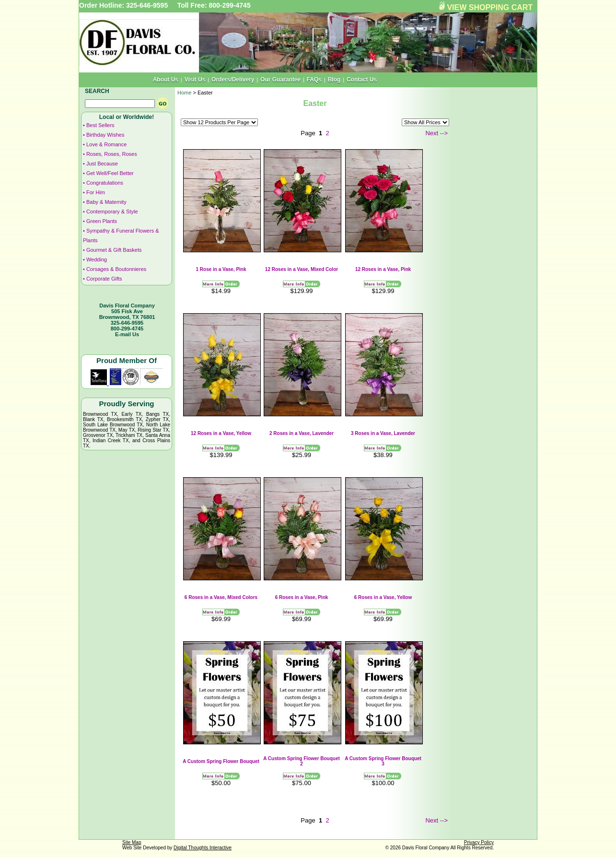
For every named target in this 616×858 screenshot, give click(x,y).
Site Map (132, 842)
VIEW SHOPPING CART (490, 7)
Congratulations (105, 183)
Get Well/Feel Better (110, 173)
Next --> (436, 133)
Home (184, 93)
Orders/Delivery (233, 80)
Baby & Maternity (106, 202)
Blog (334, 80)
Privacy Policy (479, 842)
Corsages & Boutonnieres (116, 269)
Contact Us (362, 80)
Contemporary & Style (112, 212)
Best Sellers (100, 125)
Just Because (102, 164)
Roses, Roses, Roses (112, 154)
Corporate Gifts (104, 279)
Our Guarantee (280, 80)
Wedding (97, 259)
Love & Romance (106, 144)
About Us (166, 80)
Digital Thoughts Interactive (203, 848)
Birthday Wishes (105, 135)
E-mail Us (127, 334)
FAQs (314, 80)
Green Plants (102, 221)
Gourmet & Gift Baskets (114, 250)
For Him (96, 192)
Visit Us (195, 80)
